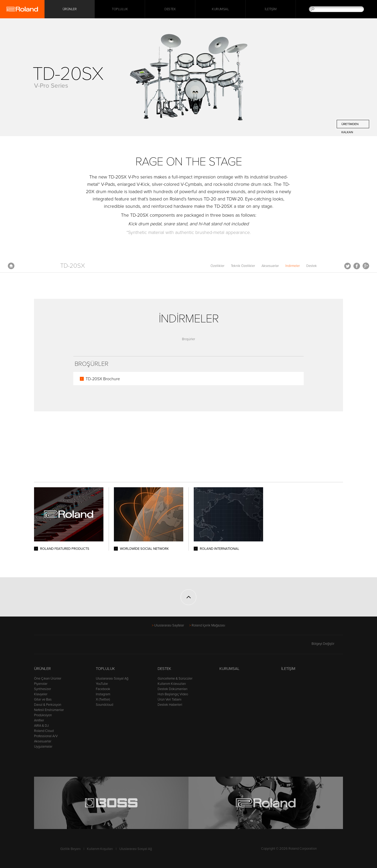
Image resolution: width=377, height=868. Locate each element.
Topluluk (120, 9)
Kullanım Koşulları (100, 849)
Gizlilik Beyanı (70, 849)
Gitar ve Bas (43, 699)
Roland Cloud (44, 731)
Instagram (103, 694)
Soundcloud (104, 705)
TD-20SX (73, 266)
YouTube (102, 684)
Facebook (357, 266)
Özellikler (217, 266)
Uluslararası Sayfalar (169, 625)
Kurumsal (220, 9)
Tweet (348, 266)
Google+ (366, 266)
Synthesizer (43, 689)
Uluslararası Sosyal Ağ (112, 679)
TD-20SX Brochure (103, 379)
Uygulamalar (43, 747)
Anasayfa (11, 266)
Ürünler (42, 669)
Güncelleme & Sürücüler (175, 679)
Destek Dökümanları (173, 689)
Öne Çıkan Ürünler (48, 679)
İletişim (271, 9)
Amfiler (39, 720)
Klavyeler (41, 694)
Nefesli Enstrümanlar (49, 710)
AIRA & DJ (41, 726)
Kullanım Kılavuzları (172, 684)
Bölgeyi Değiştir (327, 644)
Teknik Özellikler (243, 266)
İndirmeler (293, 266)
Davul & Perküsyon (48, 705)
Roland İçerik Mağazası (208, 625)
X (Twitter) (103, 699)
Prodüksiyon (43, 715)
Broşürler (188, 339)
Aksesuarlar (270, 266)
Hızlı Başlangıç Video (173, 694)
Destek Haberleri (170, 705)
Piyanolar (41, 684)
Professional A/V (46, 736)
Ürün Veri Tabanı (170, 699)
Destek (170, 9)
